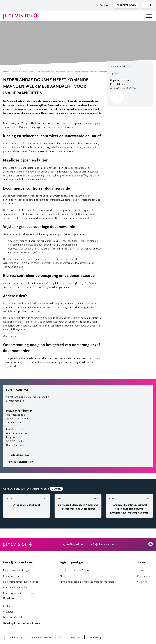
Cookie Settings (95, 638)
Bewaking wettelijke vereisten (18, 593)
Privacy (62, 638)
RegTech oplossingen (71, 562)
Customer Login (126, 5)
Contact (7, 606)
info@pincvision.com (21, 462)
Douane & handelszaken (15, 587)
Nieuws (16, 72)
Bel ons (102, 5)
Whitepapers (143, 576)
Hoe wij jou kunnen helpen (18, 562)
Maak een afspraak (13, 617)
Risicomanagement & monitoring (21, 582)
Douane (13, 336)
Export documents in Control (74, 570)
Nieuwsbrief (143, 582)
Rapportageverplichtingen (17, 570)
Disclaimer (76, 638)
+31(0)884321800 (18, 455)
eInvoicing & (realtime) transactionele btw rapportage (87, 582)
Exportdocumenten (13, 576)
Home (6, 72)
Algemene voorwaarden (41, 638)
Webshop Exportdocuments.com (21, 623)
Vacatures (8, 612)
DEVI (62, 576)
